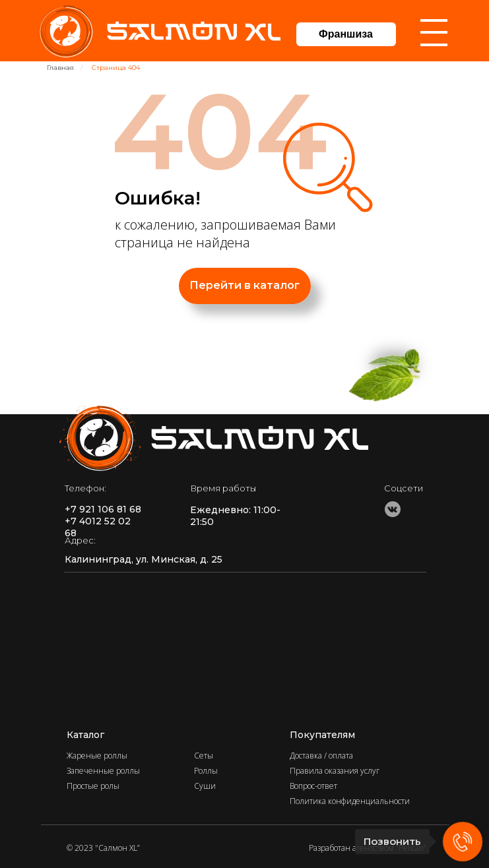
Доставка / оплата (321, 756)
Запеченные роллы (103, 771)
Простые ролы (93, 786)
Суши (205, 786)
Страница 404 (116, 68)
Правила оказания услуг (335, 771)
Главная (60, 68)
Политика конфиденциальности (350, 801)
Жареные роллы (97, 756)
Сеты (204, 756)
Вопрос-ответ (313, 786)
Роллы (206, 771)
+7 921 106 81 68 (103, 509)
